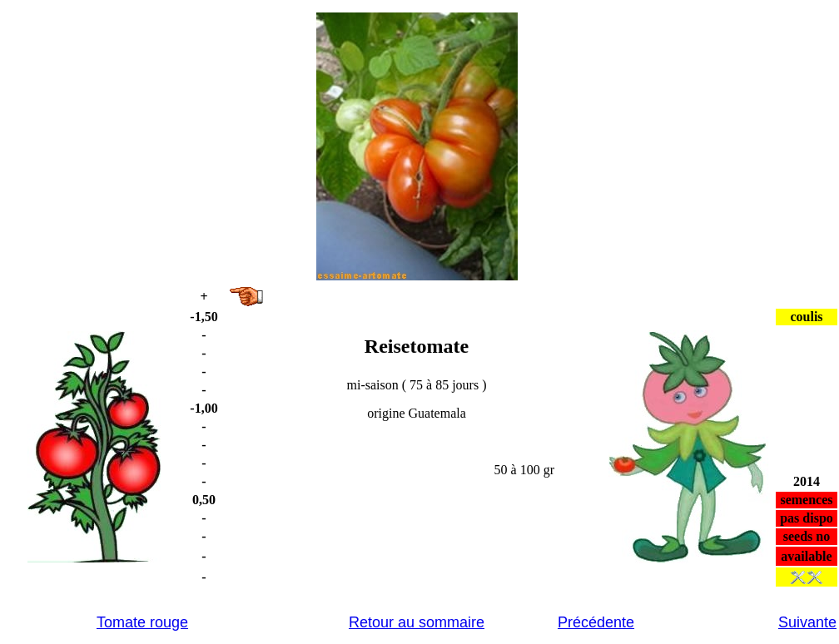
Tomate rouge (142, 622)
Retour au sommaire (417, 622)
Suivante (807, 622)
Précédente (596, 622)
